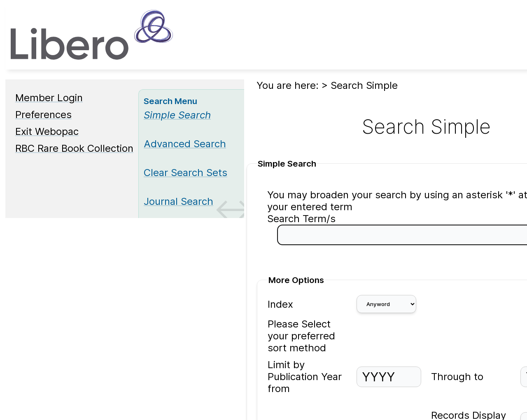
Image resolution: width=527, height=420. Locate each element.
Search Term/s (301, 219)
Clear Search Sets (185, 173)
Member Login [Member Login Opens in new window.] (49, 98)
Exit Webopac (47, 131)
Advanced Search (185, 144)
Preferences (43, 115)
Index (280, 304)
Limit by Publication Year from (305, 377)
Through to (457, 377)
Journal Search (178, 201)
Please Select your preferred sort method (301, 336)
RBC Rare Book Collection (74, 148)
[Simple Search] (177, 115)
